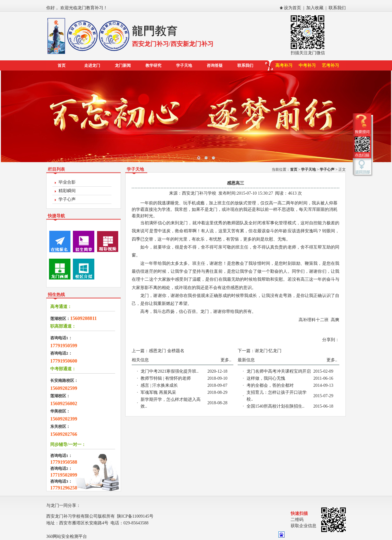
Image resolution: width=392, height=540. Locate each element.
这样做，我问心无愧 (266, 378)
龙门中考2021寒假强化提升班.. (170, 371)
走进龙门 (92, 65)
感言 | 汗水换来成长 (159, 385)
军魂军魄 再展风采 (158, 392)
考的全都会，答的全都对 (270, 385)
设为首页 (292, 8)
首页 (62, 65)
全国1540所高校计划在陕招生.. (275, 406)
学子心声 (67, 199)
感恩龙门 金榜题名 (167, 351)
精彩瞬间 (67, 191)
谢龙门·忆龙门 (268, 351)
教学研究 (153, 65)
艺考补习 (330, 65)
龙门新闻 (123, 65)
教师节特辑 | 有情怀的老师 (166, 378)
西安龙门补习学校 (199, 193)
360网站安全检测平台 (67, 536)
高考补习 (284, 65)
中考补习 (307, 65)
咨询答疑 (215, 65)
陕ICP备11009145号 (135, 516)
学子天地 (184, 65)
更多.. (226, 360)
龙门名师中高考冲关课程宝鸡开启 (279, 371)
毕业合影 (67, 182)
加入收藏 (315, 8)
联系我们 (337, 8)
